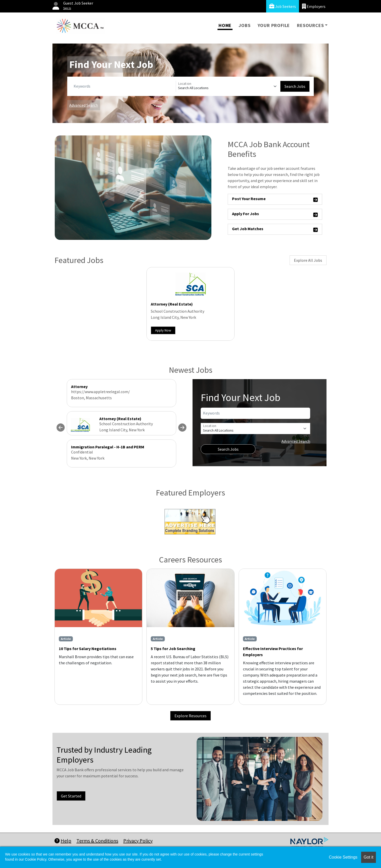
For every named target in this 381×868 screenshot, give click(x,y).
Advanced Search (84, 105)
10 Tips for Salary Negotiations (88, 649)
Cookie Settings (343, 857)
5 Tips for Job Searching (173, 649)
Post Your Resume (275, 199)
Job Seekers (283, 6)
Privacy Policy (138, 841)
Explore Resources (190, 716)
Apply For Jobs (275, 215)
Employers (314, 6)
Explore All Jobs (308, 260)
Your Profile (274, 25)
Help (63, 841)
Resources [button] (310, 25)
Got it (369, 857)
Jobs (244, 25)
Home (225, 25)
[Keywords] (124, 86)
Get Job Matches (275, 230)
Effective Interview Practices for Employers (273, 652)
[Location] (228, 86)
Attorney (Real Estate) (172, 304)
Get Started (71, 796)
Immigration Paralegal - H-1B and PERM (108, 447)
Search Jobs (295, 86)
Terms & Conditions (97, 841)
